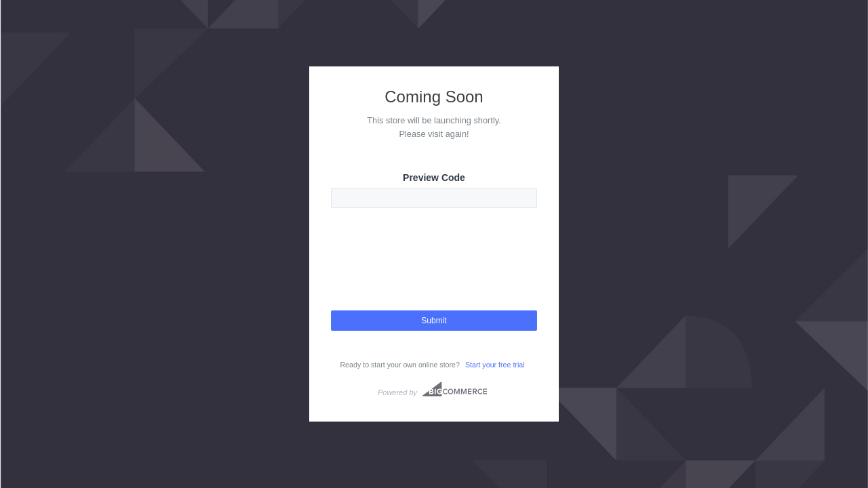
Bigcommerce (455, 389)
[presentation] (434, 271)
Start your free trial (495, 365)
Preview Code (434, 178)
